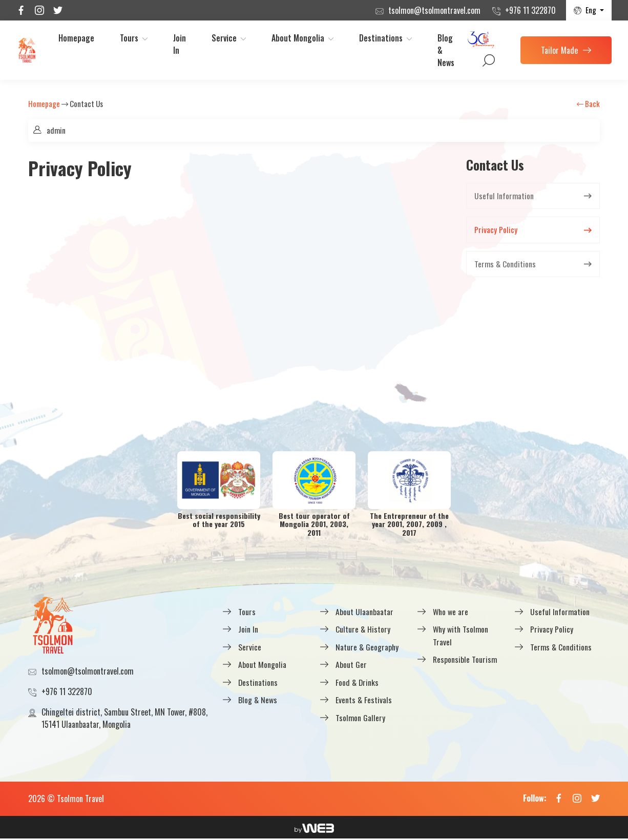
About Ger (351, 665)
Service (224, 38)
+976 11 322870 (530, 10)
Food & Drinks (358, 682)
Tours (129, 38)
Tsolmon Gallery (361, 717)
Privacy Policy (496, 230)
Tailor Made (566, 50)
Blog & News (446, 50)
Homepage (76, 38)
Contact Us (86, 103)
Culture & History (363, 630)
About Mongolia (298, 38)
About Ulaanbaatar (364, 613)
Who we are (451, 613)
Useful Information (504, 196)
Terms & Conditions (506, 265)
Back (588, 103)
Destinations (381, 38)
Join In (180, 44)
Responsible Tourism (465, 660)
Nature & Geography (368, 647)
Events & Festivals (364, 700)
